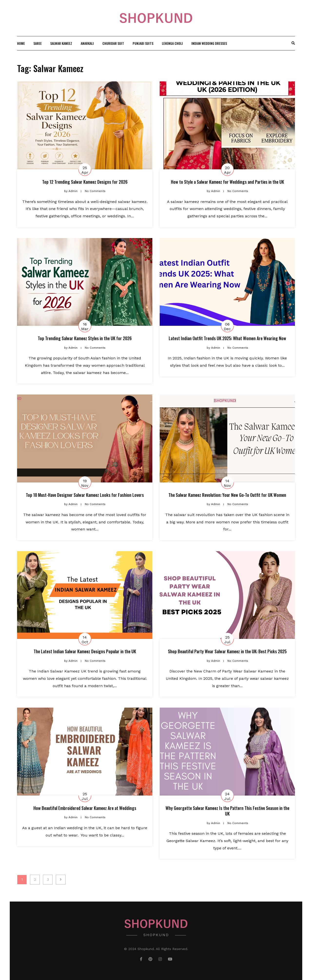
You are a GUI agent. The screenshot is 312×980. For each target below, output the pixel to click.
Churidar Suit (113, 43)
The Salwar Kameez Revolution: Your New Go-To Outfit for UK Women (227, 495)
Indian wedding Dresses (209, 43)
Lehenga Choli (172, 43)
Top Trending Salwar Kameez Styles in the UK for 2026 (85, 338)
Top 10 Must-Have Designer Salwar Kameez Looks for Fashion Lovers (85, 495)
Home (21, 43)
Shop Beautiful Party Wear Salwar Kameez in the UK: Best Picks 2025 (227, 651)
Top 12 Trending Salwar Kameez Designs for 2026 (85, 182)
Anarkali (87, 43)
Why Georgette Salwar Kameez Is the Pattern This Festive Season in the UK (227, 811)
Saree (38, 43)
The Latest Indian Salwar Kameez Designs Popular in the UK (85, 651)
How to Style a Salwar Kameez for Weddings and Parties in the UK (227, 182)
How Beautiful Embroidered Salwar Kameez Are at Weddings (85, 808)
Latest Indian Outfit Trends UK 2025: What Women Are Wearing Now (227, 338)
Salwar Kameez (61, 43)
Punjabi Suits (143, 43)
